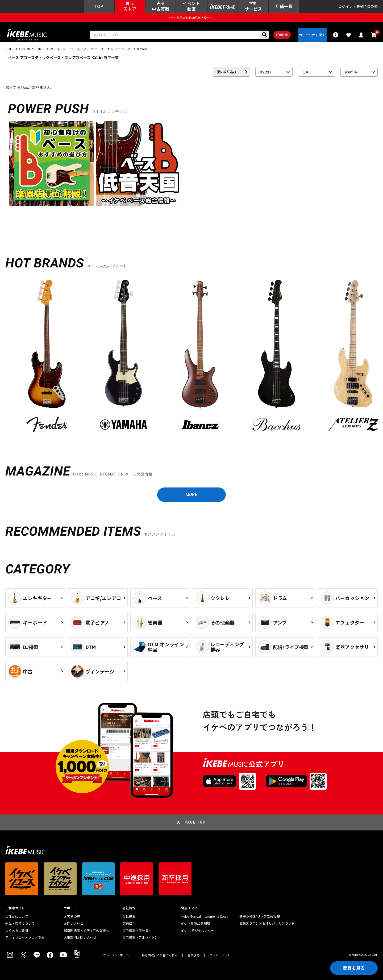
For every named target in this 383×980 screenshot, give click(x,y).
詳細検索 (282, 35)
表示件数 (351, 72)
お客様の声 (72, 917)
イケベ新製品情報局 (195, 924)
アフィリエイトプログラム (25, 938)
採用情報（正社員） (137, 931)
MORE (191, 495)
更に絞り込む (227, 72)
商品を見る (354, 968)
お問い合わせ (74, 924)
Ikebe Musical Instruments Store (204, 917)
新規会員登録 (367, 7)
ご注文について (17, 917)
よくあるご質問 (17, 931)
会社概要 (129, 917)
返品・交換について (20, 924)
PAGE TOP (195, 822)
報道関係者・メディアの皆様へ (86, 931)
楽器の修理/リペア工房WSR (260, 917)
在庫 (305, 72)
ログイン (345, 7)
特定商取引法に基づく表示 (160, 955)
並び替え (266, 72)
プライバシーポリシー (117, 955)
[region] (191, 359)
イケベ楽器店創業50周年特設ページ (191, 18)
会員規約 (193, 955)
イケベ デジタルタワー (198, 931)
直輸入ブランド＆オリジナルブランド (267, 924)
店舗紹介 (129, 924)
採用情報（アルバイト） (140, 938)
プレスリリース (220, 955)
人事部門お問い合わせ (80, 938)
